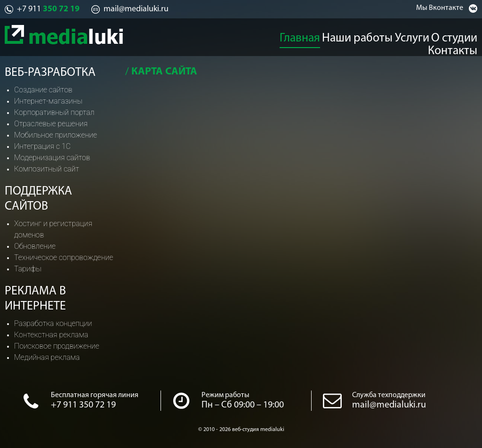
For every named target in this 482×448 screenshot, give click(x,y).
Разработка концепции (53, 323)
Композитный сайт (47, 169)
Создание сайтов (43, 90)
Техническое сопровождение (64, 257)
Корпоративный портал (54, 112)
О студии (412, 36)
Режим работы (225, 395)
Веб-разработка (50, 73)
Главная (263, 36)
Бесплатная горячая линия (95, 395)
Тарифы (28, 269)
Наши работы (317, 36)
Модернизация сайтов (52, 158)
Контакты (461, 36)
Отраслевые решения (51, 124)
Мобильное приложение (56, 135)
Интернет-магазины (48, 101)
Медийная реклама (47, 357)
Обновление (35, 246)
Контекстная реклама (51, 335)
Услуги (368, 36)
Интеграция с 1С (42, 146)
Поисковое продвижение (57, 346)
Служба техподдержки (389, 395)
